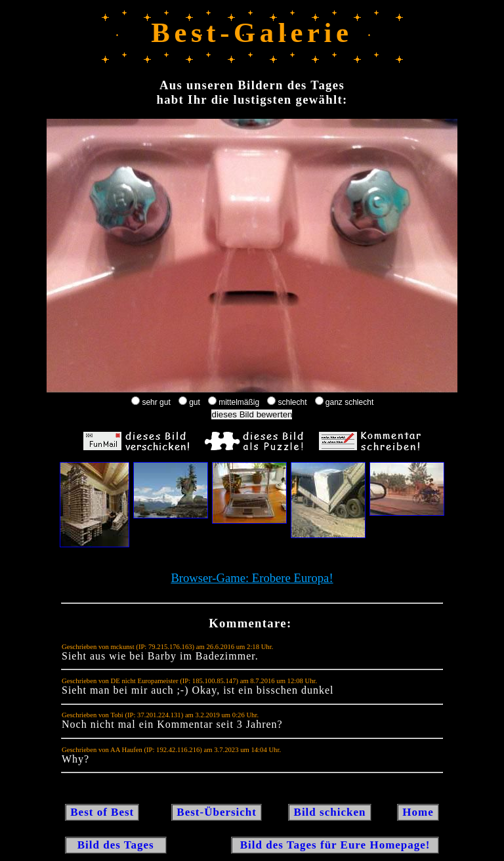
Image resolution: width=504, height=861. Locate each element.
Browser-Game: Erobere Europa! (252, 578)
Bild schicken (329, 812)
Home (418, 812)
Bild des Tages (116, 845)
